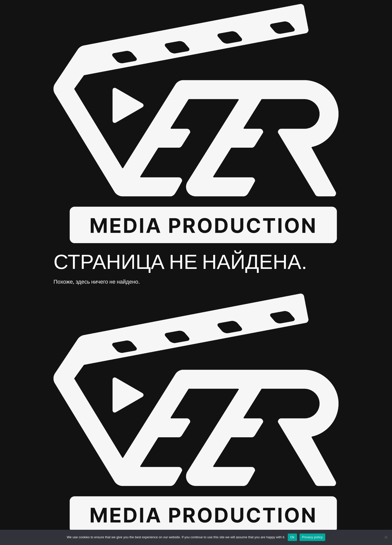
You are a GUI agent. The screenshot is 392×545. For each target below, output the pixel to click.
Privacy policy (312, 537)
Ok (292, 537)
